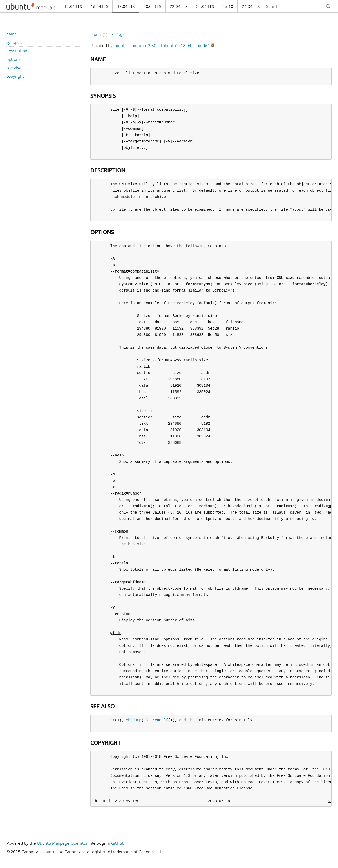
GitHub (118, 843)
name (12, 34)
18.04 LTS (126, 6)
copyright (15, 76)
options (13, 59)
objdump (134, 720)
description (17, 51)
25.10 (228, 6)
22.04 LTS (179, 6)
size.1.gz (116, 34)
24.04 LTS (205, 6)
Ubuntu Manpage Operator (62, 843)
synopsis (14, 42)
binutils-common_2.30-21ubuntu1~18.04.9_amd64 (162, 45)
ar (113, 720)
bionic (96, 34)
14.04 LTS (73, 6)
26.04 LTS (251, 6)
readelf (160, 720)
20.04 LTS (152, 6)
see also (14, 68)
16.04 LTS (99, 6)
